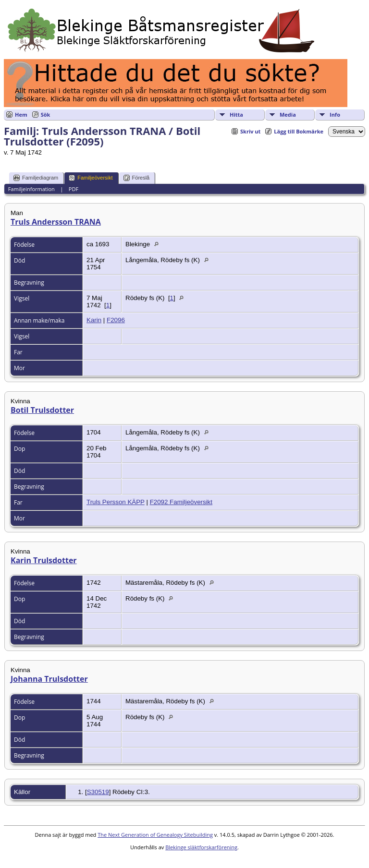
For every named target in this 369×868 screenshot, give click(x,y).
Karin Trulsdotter (44, 560)
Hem (21, 115)
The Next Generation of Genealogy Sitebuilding (155, 835)
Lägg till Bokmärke (299, 131)
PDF (74, 189)
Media (288, 115)
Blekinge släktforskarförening (201, 847)
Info (335, 115)
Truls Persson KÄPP (116, 502)
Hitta (236, 115)
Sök (46, 115)
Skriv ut (250, 131)
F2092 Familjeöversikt (181, 502)
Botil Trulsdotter (42, 410)
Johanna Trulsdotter (49, 679)
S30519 (98, 792)
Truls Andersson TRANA (56, 222)
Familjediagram (36, 178)
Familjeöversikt (91, 178)
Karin (94, 320)
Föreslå (137, 178)
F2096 (116, 320)
